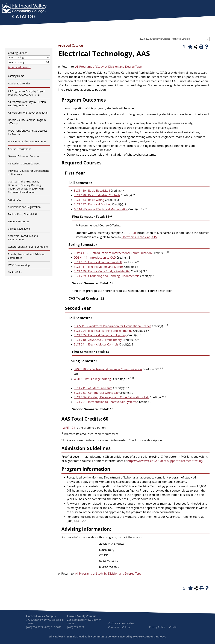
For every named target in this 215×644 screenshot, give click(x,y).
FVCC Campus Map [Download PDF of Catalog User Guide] (19, 265)
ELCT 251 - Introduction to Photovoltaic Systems (105, 402)
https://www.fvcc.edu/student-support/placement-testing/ (165, 461)
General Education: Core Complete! (28, 247)
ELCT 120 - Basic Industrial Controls (97, 195)
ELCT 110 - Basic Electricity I (92, 191)
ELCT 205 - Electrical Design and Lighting (100, 335)
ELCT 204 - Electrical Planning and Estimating (103, 331)
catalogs (58, 636)
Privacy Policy (157, 627)
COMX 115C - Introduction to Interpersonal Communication (113, 253)
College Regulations (19, 229)
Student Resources (19, 221)
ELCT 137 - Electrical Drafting (93, 204)
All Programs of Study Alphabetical (28, 113)
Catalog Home (16, 76)
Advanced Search (19, 67)
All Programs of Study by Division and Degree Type (27, 104)
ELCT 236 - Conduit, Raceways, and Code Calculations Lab (111, 397)
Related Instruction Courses (24, 163)
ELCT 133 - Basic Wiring (89, 200)
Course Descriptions (20, 149)
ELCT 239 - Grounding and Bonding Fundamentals (107, 276)
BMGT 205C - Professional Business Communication (108, 369)
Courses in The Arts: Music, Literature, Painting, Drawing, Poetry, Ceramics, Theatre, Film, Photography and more (26, 187)
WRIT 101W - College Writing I (93, 379)
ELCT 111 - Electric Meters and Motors (99, 267)
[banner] (24, 11)
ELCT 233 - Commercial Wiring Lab (96, 393)
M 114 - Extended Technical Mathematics (101, 209)
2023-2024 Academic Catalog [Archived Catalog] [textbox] (165, 39)
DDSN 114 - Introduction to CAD (95, 258)
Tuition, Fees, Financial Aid (23, 214)
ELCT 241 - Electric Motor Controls (96, 344)
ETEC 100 (130, 233)
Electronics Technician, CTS (139, 237)
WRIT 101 (69, 428)
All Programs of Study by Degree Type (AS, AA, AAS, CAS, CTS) (26, 93)
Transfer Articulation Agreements (27, 141)
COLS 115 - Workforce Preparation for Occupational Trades (113, 326)
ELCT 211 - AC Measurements (93, 388)
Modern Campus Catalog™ (149, 636)
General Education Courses (24, 156)
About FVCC (15, 200)
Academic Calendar (19, 83)
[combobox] (174, 39)
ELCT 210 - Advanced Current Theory (98, 340)
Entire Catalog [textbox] (16, 57)
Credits (173, 627)
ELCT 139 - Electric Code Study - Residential (102, 271)
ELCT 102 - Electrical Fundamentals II (98, 262)
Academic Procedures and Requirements (23, 238)
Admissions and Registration (24, 207)
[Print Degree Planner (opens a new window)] (184, 47)
